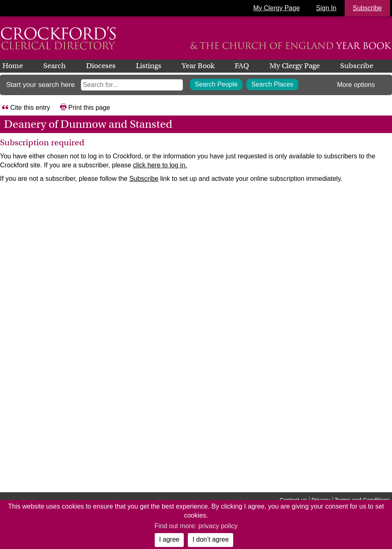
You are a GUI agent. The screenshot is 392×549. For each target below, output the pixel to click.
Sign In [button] (326, 8)
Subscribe (357, 66)
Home (13, 66)
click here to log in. (160, 165)
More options (356, 85)
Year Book (198, 66)
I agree (169, 539)
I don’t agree (210, 539)
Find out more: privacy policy (196, 526)
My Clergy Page (276, 8)
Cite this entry (30, 108)
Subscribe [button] (367, 8)
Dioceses (101, 66)
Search (55, 66)
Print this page (89, 108)
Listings (149, 66)
